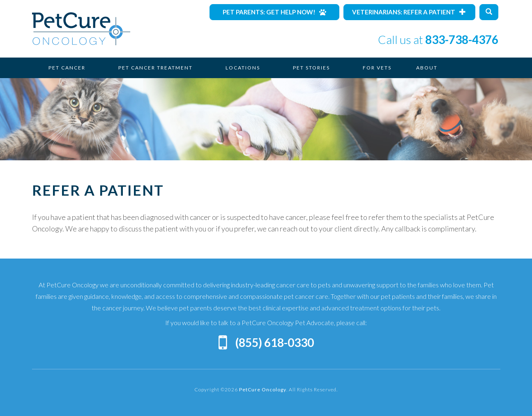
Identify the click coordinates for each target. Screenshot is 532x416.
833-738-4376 (462, 39)
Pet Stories (311, 68)
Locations (243, 68)
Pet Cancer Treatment (155, 68)
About (427, 68)
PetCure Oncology (81, 29)
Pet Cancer (67, 68)
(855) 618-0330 (275, 342)
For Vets (377, 68)
